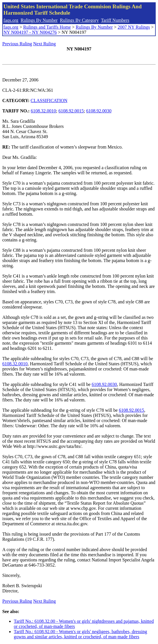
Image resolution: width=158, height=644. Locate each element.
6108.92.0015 (71, 111)
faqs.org (11, 20)
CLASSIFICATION (49, 100)
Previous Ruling (17, 44)
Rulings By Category (79, 20)
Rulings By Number (39, 20)
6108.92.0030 (99, 111)
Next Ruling (45, 44)
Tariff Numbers (115, 20)
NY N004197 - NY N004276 (30, 32)
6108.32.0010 (43, 111)
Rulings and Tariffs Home (47, 27)
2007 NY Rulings (134, 27)
